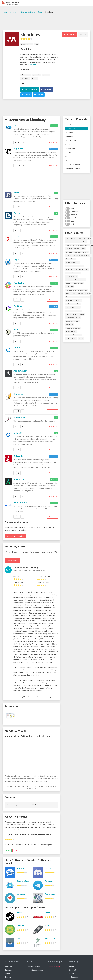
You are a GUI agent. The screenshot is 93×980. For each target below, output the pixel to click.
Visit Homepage (31, 89)
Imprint (72, 974)
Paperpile (18, 149)
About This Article (73, 165)
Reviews (70, 132)
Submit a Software (34, 967)
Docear (17, 213)
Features (70, 136)
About (71, 967)
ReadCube (19, 283)
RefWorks (18, 456)
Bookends (18, 394)
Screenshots (71, 149)
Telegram (49, 881)
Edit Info (83, 34)
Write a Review (70, 34)
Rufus (47, 926)
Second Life (50, 938)
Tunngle (48, 913)
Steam (20, 913)
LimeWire (21, 926)
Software (14, 12)
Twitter (27, 95)
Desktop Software (28, 12)
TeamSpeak (50, 894)
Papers (17, 260)
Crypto (8, 974)
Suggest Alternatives (35, 970)
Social (40, 12)
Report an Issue (54, 967)
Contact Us (73, 970)
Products (9, 970)
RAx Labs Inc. (20, 503)
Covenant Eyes (23, 881)
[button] (90, 3)
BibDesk (18, 433)
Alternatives (71, 129)
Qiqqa (16, 125)
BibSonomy (19, 417)
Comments (70, 161)
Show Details (53, 142)
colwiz (17, 348)
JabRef (17, 193)
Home (5, 12)
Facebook (48, 89)
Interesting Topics (73, 169)
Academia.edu (20, 371)
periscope (21, 894)
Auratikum (19, 479)
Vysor (19, 938)
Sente (16, 330)
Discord (48, 868)
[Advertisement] (47, 21)
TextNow (21, 868)
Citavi (16, 237)
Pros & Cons (71, 140)
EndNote (18, 306)
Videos (69, 152)
